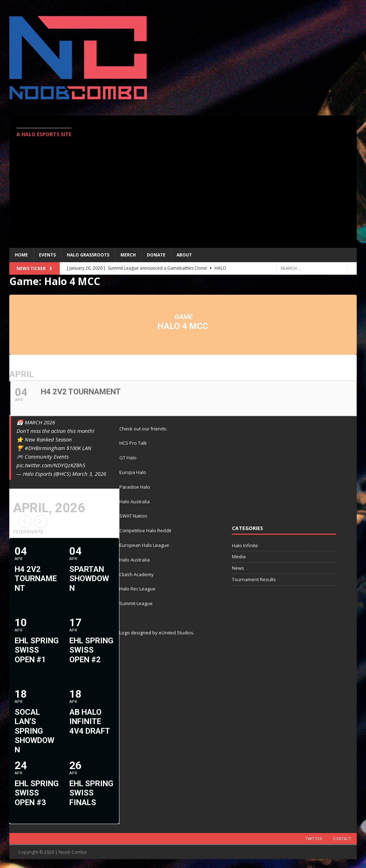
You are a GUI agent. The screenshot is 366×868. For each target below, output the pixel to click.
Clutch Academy (137, 574)
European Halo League (144, 545)
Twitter (314, 839)
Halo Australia (135, 502)
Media (239, 557)
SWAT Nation (133, 516)
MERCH (128, 255)
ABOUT (184, 255)
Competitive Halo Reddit (145, 530)
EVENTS (47, 255)
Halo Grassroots (88, 255)
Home (21, 255)
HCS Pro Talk (133, 443)
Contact (342, 839)
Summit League (136, 603)
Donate (156, 255)
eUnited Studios (176, 633)
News (238, 568)
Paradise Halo (135, 487)
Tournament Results (254, 579)
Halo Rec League (137, 589)
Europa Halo (133, 472)
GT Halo (128, 458)
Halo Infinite (245, 545)
